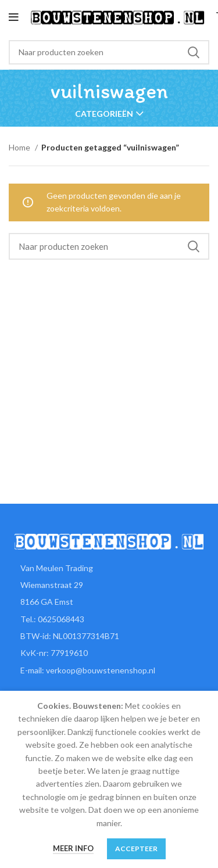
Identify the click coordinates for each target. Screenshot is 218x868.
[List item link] (109, 619)
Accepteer (136, 849)
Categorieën (104, 114)
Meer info (73, 848)
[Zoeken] (109, 52)
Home (20, 147)
